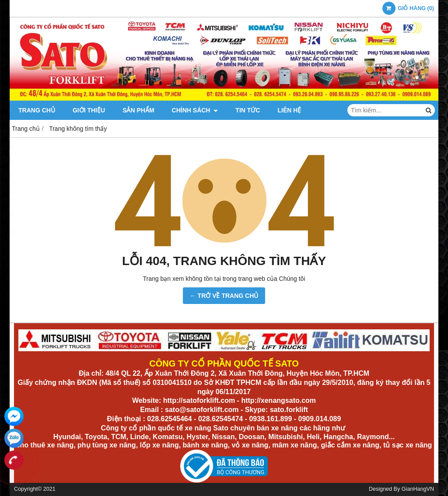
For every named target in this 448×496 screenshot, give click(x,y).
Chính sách (195, 110)
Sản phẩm (138, 110)
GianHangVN (418, 489)
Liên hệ (289, 110)
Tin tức (248, 110)
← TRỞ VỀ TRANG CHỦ (224, 296)
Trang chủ (37, 110)
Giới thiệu (89, 110)
